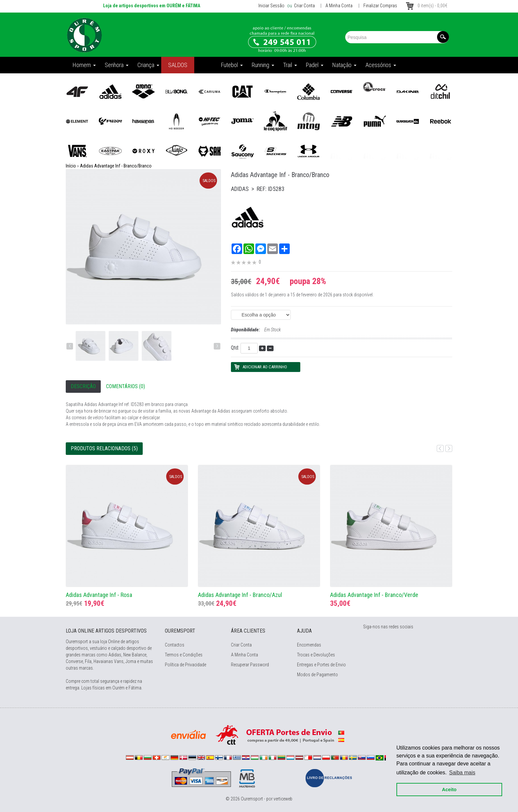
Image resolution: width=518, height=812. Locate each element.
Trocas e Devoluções (316, 655)
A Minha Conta (339, 6)
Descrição (83, 386)
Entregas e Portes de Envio (321, 665)
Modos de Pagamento (317, 675)
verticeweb (283, 799)
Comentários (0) (126, 386)
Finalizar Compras (380, 6)
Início (71, 166)
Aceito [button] (449, 790)
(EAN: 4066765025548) (261, 315)
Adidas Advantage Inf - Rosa (99, 595)
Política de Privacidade (185, 665)
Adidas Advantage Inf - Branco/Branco (116, 166)
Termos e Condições (184, 655)
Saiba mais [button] (462, 773)
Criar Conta (304, 6)
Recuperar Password (250, 665)
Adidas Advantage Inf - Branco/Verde (374, 595)
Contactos (175, 645)
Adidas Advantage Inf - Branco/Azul (240, 595)
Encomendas (309, 645)
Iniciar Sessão (271, 6)
